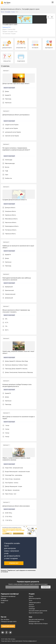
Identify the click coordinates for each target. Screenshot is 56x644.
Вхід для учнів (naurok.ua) (36, 619)
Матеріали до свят (34, 621)
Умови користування (17, 641)
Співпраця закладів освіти (9, 621)
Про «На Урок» (5, 619)
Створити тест (14, 563)
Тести (30, 600)
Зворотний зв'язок (8, 626)
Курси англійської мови (36, 613)
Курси (3, 603)
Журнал (31, 596)
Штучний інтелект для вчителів (38, 611)
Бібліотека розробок (35, 598)
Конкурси (32, 607)
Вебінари (3, 598)
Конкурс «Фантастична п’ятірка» (38, 624)
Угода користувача (6, 641)
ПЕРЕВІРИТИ (46, 587)
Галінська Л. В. (7, 27)
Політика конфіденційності (30, 641)
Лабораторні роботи (35, 603)
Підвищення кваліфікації (8, 596)
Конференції (4, 600)
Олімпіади (32, 609)
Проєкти (31, 605)
